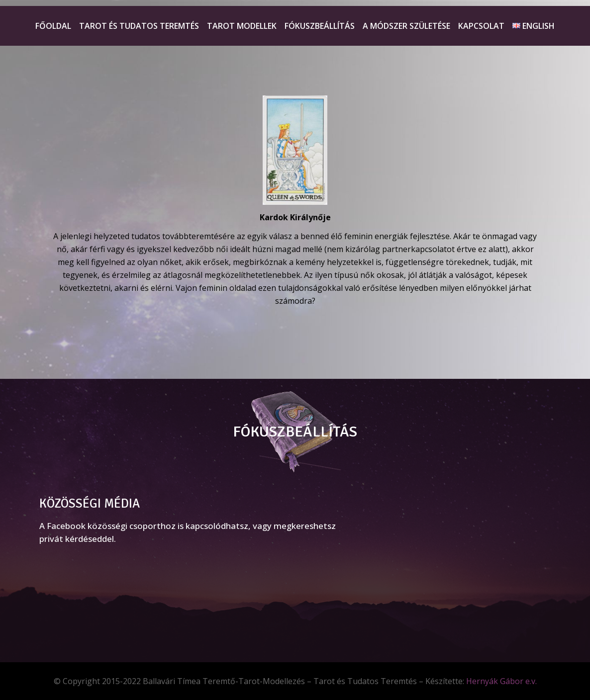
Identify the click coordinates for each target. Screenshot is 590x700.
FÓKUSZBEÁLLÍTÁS (295, 432)
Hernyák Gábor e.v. (501, 681)
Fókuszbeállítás (320, 26)
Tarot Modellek (242, 26)
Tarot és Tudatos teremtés (139, 26)
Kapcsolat (481, 26)
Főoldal (53, 26)
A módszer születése (406, 26)
